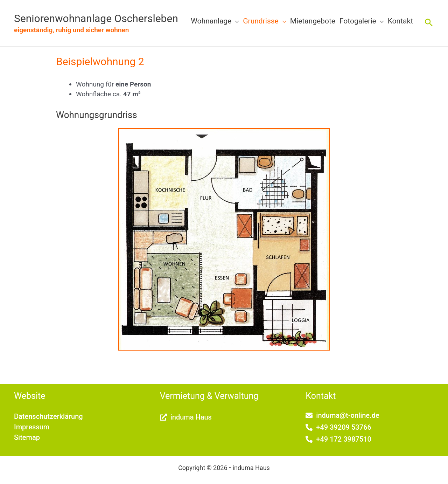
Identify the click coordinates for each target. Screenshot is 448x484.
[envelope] (342, 415)
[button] (235, 21)
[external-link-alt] (186, 417)
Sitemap (27, 437)
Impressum (32, 427)
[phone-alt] (338, 427)
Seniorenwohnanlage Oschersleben (96, 18)
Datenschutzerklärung (48, 416)
